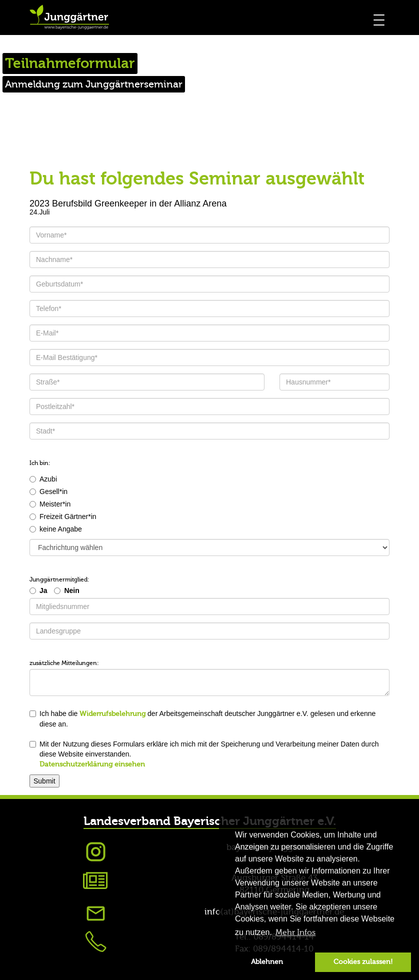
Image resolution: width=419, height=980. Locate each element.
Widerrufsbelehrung (112, 714)
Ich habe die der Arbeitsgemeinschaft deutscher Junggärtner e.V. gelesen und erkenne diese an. (202, 719)
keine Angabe (56, 529)
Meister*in (50, 504)
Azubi (43, 479)
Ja (43, 590)
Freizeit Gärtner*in (63, 516)
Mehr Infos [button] (295, 932)
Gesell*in (48, 491)
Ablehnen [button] (267, 962)
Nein (71, 590)
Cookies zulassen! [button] (363, 962)
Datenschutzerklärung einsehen (92, 764)
